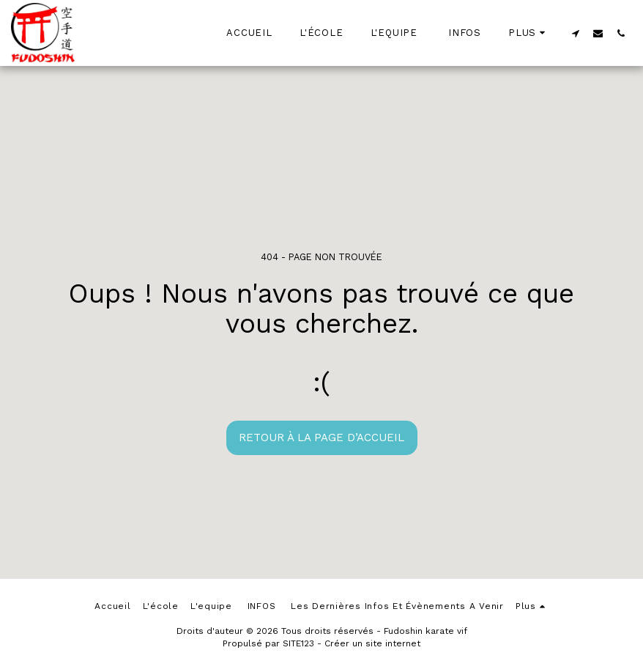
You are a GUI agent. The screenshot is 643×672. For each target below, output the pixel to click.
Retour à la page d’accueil (321, 437)
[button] (575, 33)
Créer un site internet (372, 643)
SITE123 (298, 643)
